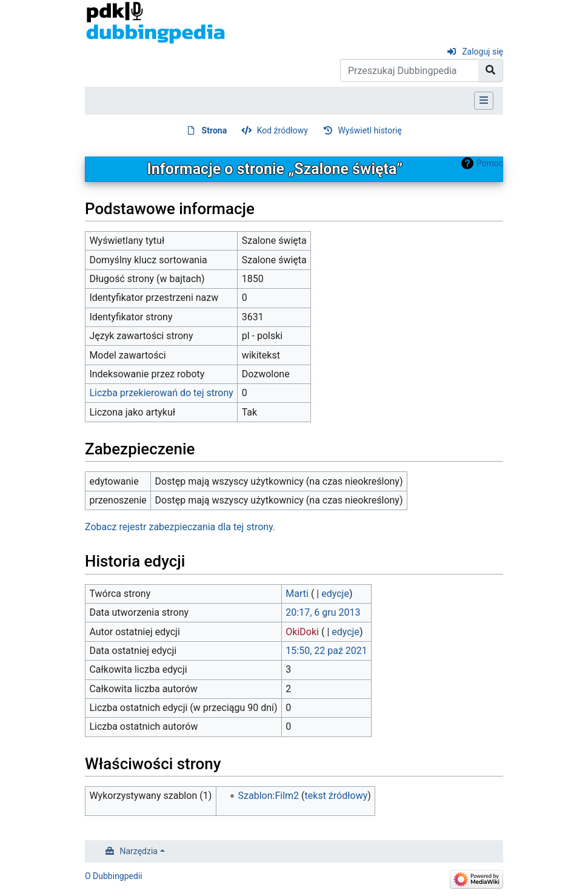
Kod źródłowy (282, 130)
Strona (215, 130)
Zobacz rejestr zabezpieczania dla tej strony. (180, 527)
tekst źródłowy (336, 796)
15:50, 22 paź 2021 (326, 651)
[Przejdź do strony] (491, 70)
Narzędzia (139, 851)
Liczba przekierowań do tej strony (161, 393)
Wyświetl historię (369, 130)
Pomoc (490, 163)
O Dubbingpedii (114, 876)
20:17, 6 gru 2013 (323, 612)
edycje (335, 594)
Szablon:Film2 (269, 796)
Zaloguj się (483, 52)
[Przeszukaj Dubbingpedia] (409, 70)
